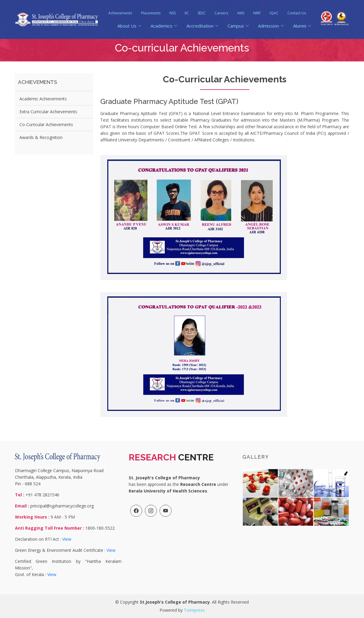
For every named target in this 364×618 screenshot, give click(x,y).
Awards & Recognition (41, 137)
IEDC (202, 13)
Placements (151, 13)
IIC (187, 13)
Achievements (120, 13)
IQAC (274, 13)
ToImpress (194, 610)
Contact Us (297, 13)
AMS (241, 13)
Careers (221, 13)
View (67, 539)
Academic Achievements (43, 99)
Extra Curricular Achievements (48, 112)
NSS (173, 13)
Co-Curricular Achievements (46, 124)
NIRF (257, 13)
